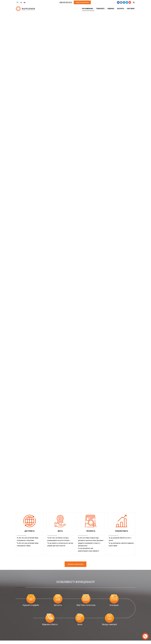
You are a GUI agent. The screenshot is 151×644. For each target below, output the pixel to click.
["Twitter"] (127, 2)
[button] (94, 9)
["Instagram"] (121, 2)
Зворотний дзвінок (82, 2)
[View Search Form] (134, 2)
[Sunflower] (25, 9)
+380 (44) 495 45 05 (66, 2)
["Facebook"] (118, 2)
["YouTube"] (130, 2)
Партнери (131, 9)
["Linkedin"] (124, 2)
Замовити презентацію (75, 564)
